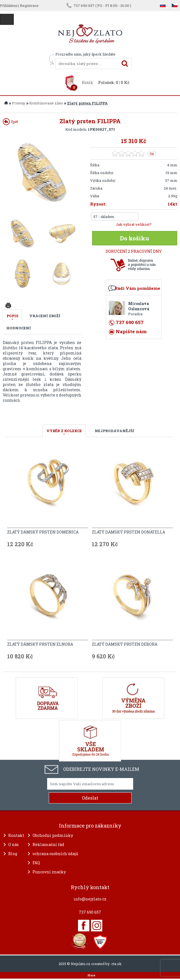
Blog (13, 854)
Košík (88, 82)
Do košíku (135, 238)
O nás (14, 844)
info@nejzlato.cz (90, 899)
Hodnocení (19, 328)
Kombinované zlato (46, 103)
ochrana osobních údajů (55, 854)
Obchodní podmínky (53, 835)
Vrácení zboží (45, 316)
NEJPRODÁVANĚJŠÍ (115, 431)
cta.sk (116, 964)
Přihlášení (9, 6)
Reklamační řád (48, 844)
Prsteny (19, 103)
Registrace (29, 6)
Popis (12, 316)
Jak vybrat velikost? (134, 224)
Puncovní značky (49, 872)
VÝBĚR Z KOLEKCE (64, 431)
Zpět (10, 122)
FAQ (36, 863)
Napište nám (131, 331)
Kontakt (16, 835)
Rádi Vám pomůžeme (137, 288)
